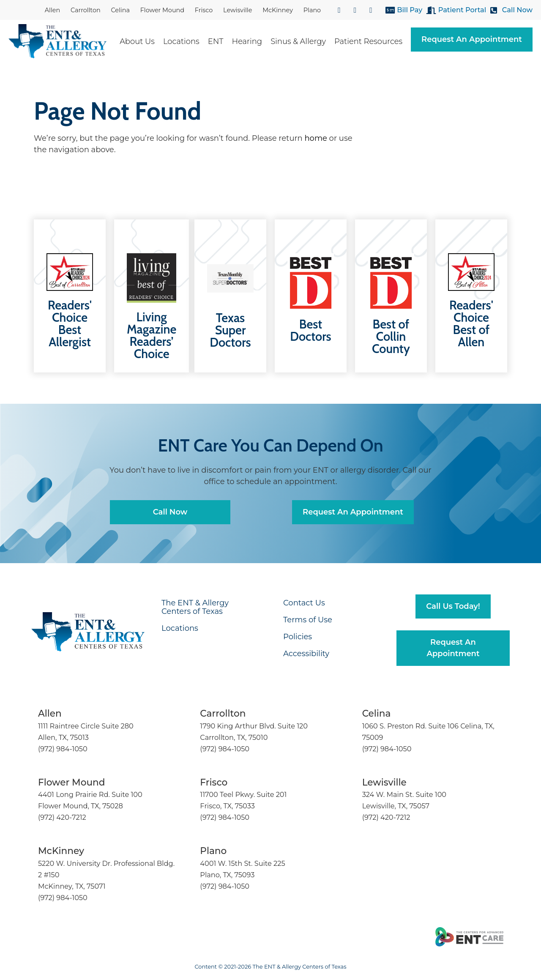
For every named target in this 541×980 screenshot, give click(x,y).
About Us (141, 41)
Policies (298, 637)
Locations (186, 41)
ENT (220, 41)
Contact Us (304, 603)
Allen (52, 10)
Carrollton (86, 10)
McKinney (278, 10)
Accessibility (306, 654)
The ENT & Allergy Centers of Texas (195, 607)
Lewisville (238, 10)
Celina (120, 10)
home (316, 138)
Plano (312, 10)
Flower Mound (162, 10)
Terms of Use (308, 620)
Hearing (251, 41)
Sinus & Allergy (302, 41)
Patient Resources (373, 41)
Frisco (204, 10)
